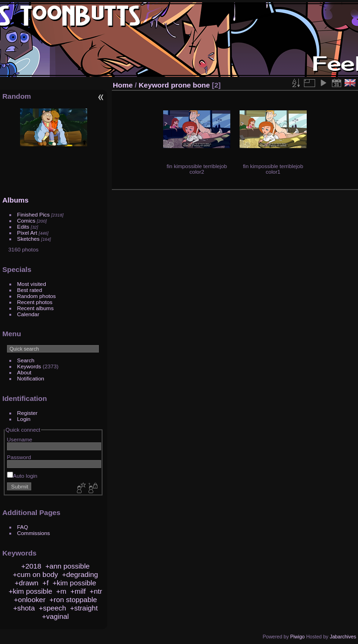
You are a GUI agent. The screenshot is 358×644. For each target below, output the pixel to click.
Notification (31, 378)
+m (62, 591)
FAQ (23, 527)
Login (24, 419)
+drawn (27, 583)
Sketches (28, 239)
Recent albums (35, 308)
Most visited (32, 284)
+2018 (31, 566)
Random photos (37, 296)
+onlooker (30, 600)
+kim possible (74, 583)
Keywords (29, 366)
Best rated (30, 290)
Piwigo (297, 637)
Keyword (154, 85)
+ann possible (67, 566)
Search (26, 360)
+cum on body (36, 574)
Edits (23, 227)
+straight (84, 608)
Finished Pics (34, 214)
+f (45, 583)
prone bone (191, 85)
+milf (78, 591)
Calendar (28, 314)
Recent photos (35, 302)
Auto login (22, 476)
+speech (52, 608)
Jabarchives (343, 637)
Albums (15, 200)
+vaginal (55, 616)
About (24, 372)
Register (28, 413)
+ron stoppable (73, 600)
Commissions (34, 533)
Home (123, 85)
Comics (26, 220)
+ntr (96, 591)
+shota (24, 608)
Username (20, 439)
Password (19, 457)
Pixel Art (27, 233)
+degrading (80, 574)
